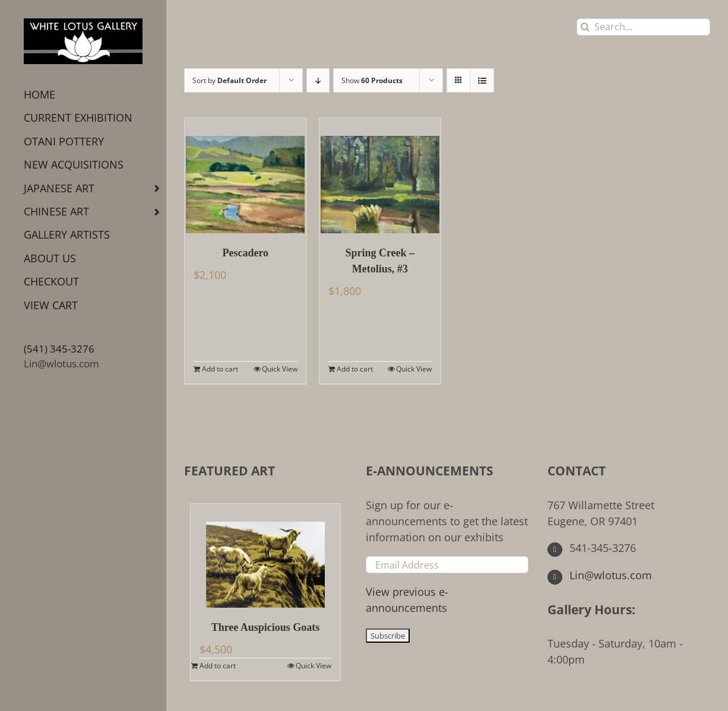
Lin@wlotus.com (61, 364)
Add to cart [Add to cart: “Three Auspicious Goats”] (218, 666)
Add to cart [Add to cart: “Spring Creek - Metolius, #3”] (355, 369)
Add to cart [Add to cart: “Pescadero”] (220, 369)
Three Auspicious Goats (266, 627)
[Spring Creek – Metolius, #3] (380, 176)
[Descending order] (318, 80)
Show (372, 80)
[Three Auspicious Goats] (265, 556)
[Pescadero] (246, 176)
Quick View (280, 369)
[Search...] (643, 27)
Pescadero (245, 253)
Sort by (230, 80)
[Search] (585, 27)
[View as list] (482, 80)
